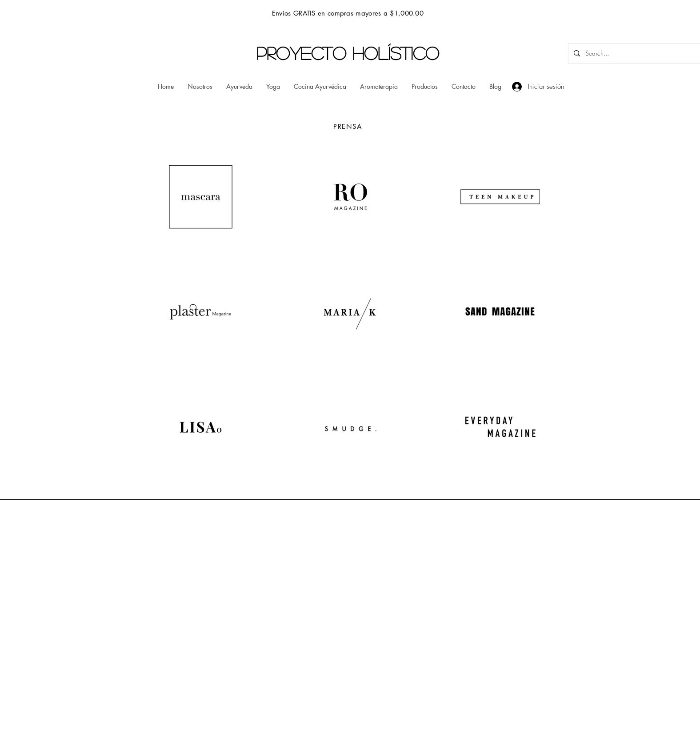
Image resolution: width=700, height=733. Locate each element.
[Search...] (635, 53)
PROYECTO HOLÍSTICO (348, 53)
